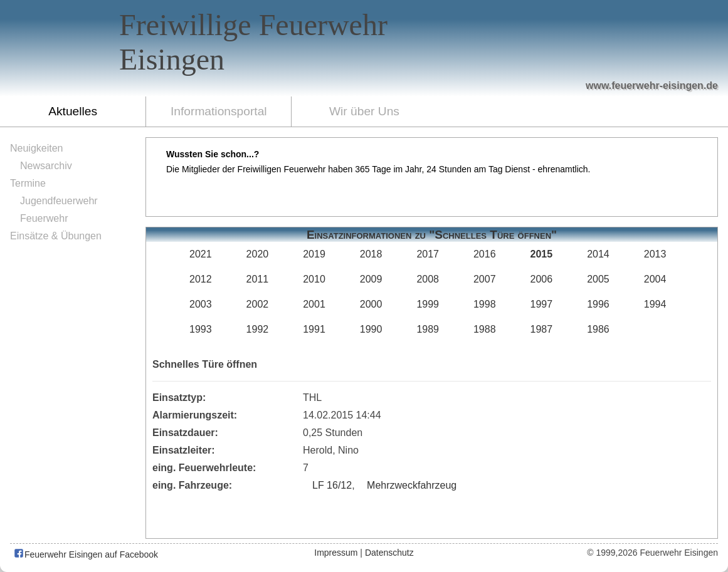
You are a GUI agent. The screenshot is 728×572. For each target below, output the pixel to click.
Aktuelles (73, 111)
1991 (314, 329)
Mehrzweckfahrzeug (412, 485)
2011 (258, 279)
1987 (542, 329)
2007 (485, 279)
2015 (542, 254)
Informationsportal (219, 111)
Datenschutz (389, 553)
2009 (371, 279)
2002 (258, 304)
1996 (598, 304)
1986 (598, 329)
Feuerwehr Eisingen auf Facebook (86, 554)
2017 (428, 254)
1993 (201, 329)
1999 (428, 304)
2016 (485, 254)
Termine (28, 183)
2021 (201, 254)
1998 (485, 304)
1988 (485, 329)
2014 (598, 254)
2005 (598, 279)
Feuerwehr (44, 218)
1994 (655, 304)
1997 (542, 304)
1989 (428, 329)
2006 (542, 279)
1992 (258, 329)
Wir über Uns (364, 111)
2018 (371, 254)
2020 (258, 254)
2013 (655, 254)
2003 (201, 304)
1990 (371, 329)
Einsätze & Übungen (56, 236)
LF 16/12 (332, 485)
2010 (314, 279)
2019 (314, 254)
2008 (428, 279)
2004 (655, 279)
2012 (201, 279)
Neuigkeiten (37, 148)
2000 (371, 304)
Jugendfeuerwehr (59, 201)
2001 (314, 304)
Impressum (336, 553)
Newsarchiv (46, 166)
